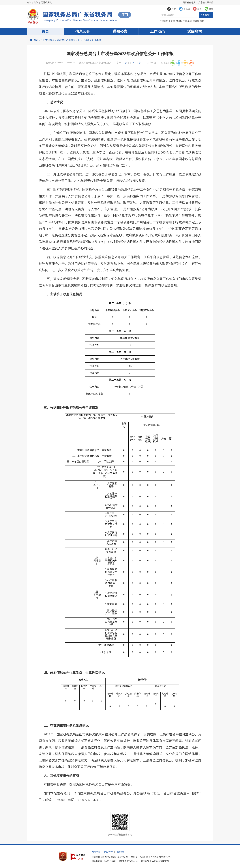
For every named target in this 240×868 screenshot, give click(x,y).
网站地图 (96, 852)
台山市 (60, 40)
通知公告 (120, 31)
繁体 (36, 3)
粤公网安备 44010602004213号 (155, 861)
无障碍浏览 (46, 3)
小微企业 (187, 21)
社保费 (196, 21)
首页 (45, 31)
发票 (202, 21)
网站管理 (109, 852)
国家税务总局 (189, 3)
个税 (173, 21)
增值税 (179, 21)
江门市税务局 (48, 40)
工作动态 (157, 31)
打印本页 (152, 63)
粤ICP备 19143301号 (128, 861)
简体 (29, 3)
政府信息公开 (73, 40)
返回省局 (195, 31)
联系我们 (121, 852)
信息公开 (83, 31)
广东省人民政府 (206, 3)
